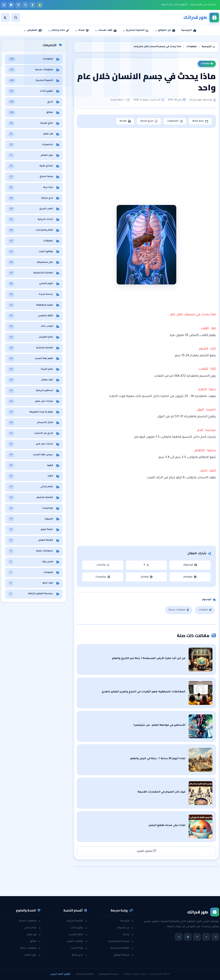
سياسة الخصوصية (121, 941)
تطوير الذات (78, 928)
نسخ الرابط (149, 121)
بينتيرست (103, 577)
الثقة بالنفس (78, 935)
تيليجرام (190, 577)
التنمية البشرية (77, 921)
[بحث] (16, 17)
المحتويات (175, 121)
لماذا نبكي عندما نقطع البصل (167, 826)
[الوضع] (5, 17)
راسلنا (128, 935)
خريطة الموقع (124, 955)
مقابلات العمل (77, 941)
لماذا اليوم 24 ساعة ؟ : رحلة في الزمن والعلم (158, 759)
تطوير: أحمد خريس (61, 974)
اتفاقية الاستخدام (122, 948)
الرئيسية (127, 921)
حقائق (35, 941)
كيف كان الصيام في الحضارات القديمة (162, 792)
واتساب (103, 565)
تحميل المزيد (146, 851)
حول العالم (32, 955)
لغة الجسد (79, 948)
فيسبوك (190, 565)
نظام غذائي (32, 928)
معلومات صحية (179, 610)
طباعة (125, 121)
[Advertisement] (146, 160)
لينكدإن (146, 577)
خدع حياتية (79, 955)
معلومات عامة (30, 948)
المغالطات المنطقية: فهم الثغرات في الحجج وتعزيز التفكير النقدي (144, 692)
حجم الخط (200, 121)
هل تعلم (34, 935)
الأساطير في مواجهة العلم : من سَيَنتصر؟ (159, 725)
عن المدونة (125, 928)
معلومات (207, 64)
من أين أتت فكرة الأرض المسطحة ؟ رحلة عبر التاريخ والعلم (149, 659)
